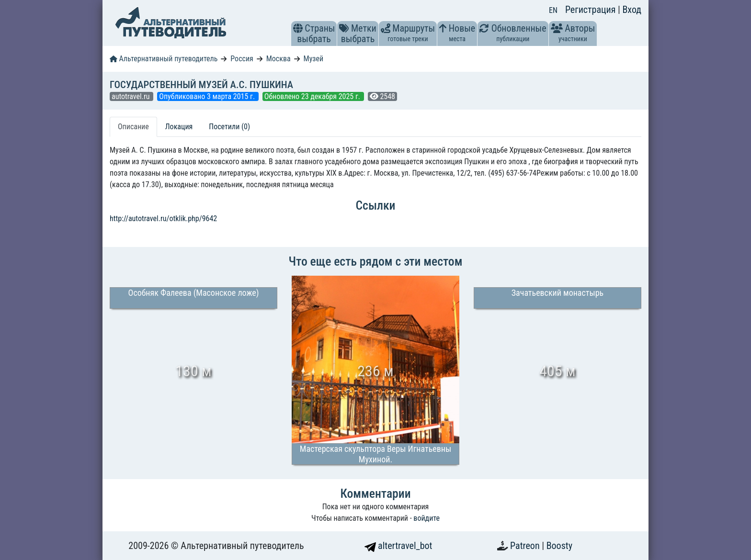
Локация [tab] (179, 127)
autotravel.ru (131, 96)
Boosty (559, 546)
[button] (298, 28)
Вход (632, 10)
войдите (427, 518)
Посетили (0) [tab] (229, 127)
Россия (242, 59)
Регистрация (592, 10)
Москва (279, 59)
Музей (314, 59)
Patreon (526, 546)
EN (553, 10)
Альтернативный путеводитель (164, 59)
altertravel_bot (398, 546)
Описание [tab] (133, 127)
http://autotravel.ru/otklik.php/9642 (163, 218)
